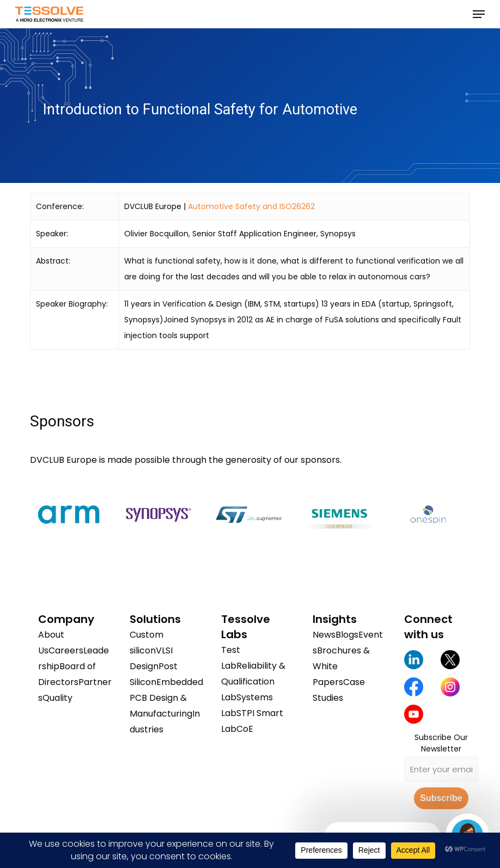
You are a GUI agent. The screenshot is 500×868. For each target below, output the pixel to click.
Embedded (180, 682)
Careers (66, 650)
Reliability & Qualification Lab (253, 681)
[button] (479, 14)
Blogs (347, 635)
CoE (245, 729)
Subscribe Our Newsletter (441, 743)
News (324, 635)
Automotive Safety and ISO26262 (251, 206)
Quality (57, 698)
